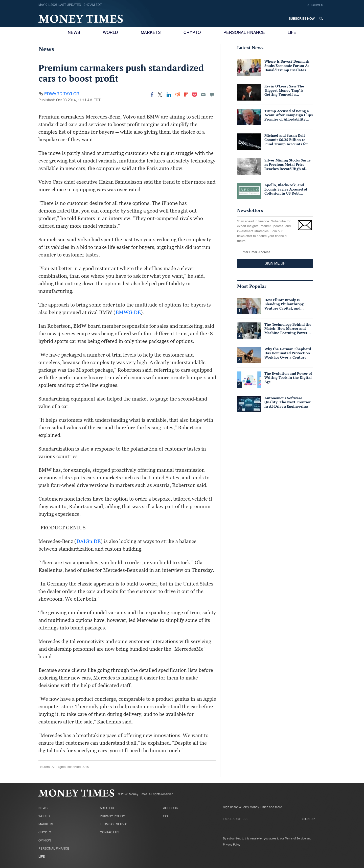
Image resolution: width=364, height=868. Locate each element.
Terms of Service (115, 825)
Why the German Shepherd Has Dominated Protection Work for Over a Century (288, 353)
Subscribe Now (302, 19)
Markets (151, 33)
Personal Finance (244, 33)
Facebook (170, 808)
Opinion (45, 841)
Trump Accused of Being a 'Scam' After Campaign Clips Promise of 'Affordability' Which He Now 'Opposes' (289, 117)
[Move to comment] (212, 95)
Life (292, 33)
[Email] (203, 95)
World (110, 33)
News (74, 33)
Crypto (192, 33)
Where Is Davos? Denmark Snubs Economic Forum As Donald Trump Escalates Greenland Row (287, 68)
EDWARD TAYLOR (62, 94)
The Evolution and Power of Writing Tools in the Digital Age (288, 378)
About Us (108, 808)
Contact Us (110, 833)
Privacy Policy (112, 816)
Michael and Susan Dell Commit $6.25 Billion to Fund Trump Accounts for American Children (286, 142)
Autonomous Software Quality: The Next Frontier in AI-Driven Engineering (288, 402)
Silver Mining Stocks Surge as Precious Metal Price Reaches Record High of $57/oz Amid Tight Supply (288, 166)
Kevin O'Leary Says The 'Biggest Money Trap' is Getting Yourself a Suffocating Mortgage (284, 92)
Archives (315, 5)
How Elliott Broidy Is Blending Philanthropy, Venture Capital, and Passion (284, 306)
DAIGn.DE (88, 541)
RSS (165, 816)
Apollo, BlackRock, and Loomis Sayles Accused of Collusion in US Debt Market (286, 191)
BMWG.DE (128, 312)
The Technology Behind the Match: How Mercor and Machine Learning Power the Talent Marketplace (288, 331)
